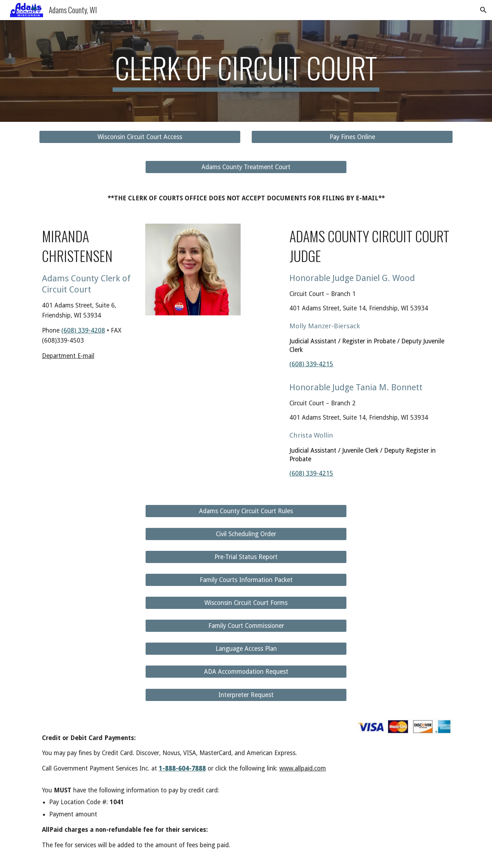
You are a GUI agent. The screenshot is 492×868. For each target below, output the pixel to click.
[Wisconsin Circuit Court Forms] (246, 603)
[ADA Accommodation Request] (246, 672)
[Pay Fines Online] (352, 137)
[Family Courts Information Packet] (246, 580)
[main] (246, 71)
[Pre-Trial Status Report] (246, 557)
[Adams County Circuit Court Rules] (246, 511)
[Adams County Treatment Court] (246, 167)
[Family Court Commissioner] (246, 626)
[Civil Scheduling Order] (246, 534)
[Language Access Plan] (246, 649)
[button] (483, 10)
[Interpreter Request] (246, 695)
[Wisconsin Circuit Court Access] (140, 137)
